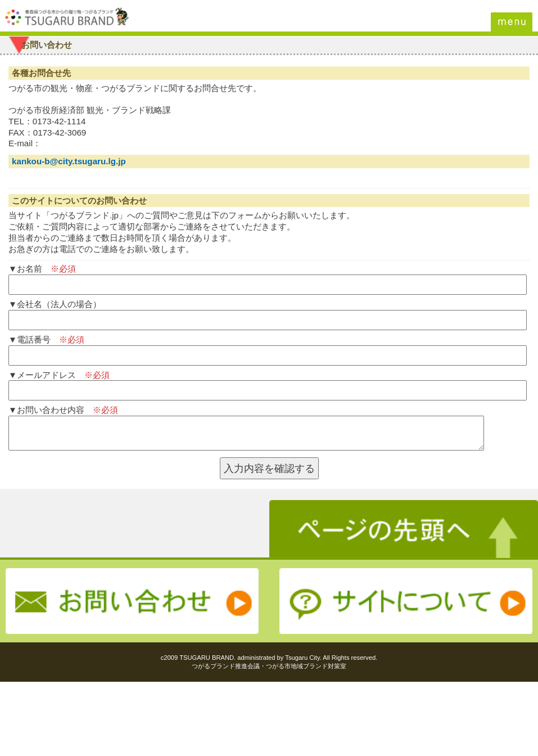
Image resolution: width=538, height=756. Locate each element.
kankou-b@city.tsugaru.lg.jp (69, 161)
